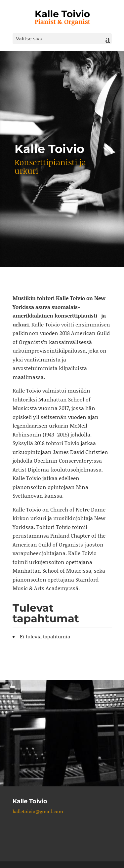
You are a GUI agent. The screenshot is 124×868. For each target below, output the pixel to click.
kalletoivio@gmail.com (38, 811)
